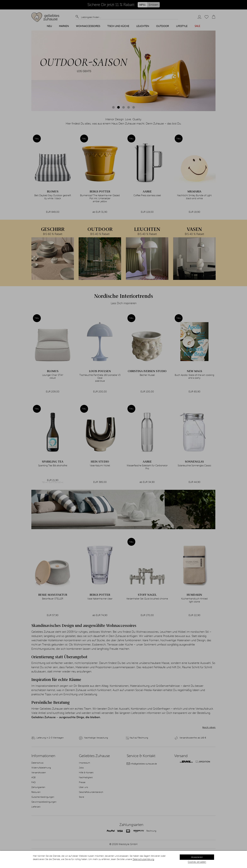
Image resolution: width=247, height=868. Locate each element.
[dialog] (123, 859)
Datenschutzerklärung (143, 859)
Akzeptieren (197, 857)
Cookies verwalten (197, 862)
